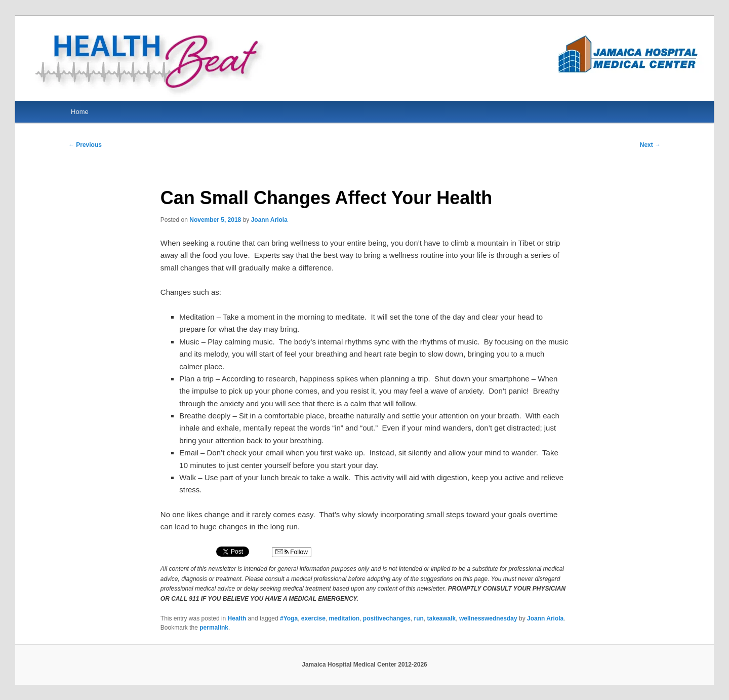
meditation (345, 618)
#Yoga (289, 618)
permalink (214, 628)
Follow (292, 552)
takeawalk (442, 618)
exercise (313, 618)
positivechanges (387, 618)
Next (650, 145)
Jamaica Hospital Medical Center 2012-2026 (364, 665)
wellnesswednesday (488, 618)
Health (237, 618)
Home (80, 112)
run (419, 618)
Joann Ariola (269, 220)
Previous (85, 145)
